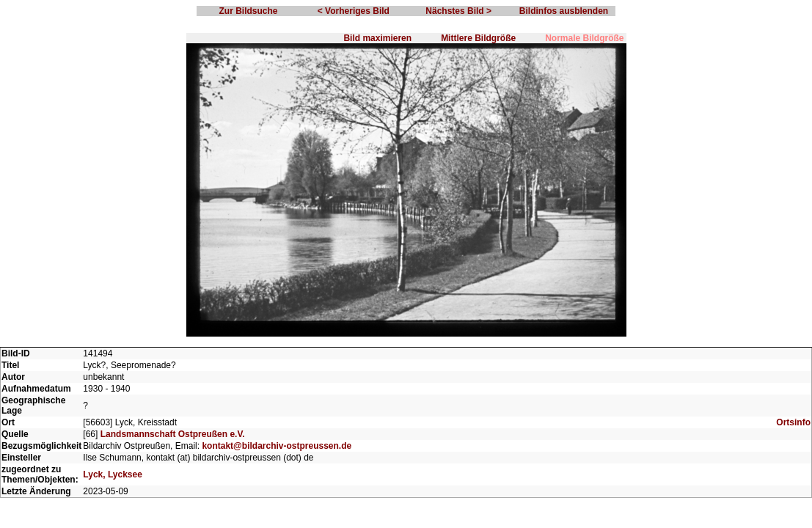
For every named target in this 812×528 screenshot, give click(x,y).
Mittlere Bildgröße (478, 38)
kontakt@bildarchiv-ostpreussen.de (277, 446)
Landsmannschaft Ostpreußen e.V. (173, 434)
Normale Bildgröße (584, 38)
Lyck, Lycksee (113, 474)
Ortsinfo (793, 422)
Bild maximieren (377, 38)
